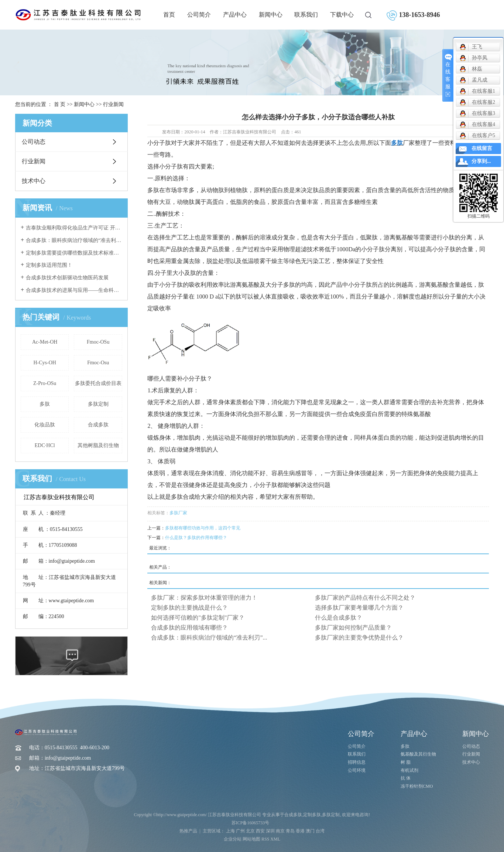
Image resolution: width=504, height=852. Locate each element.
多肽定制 (98, 404)
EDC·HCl (45, 445)
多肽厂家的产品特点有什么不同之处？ (365, 598)
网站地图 (251, 839)
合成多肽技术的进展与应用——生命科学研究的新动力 (74, 290)
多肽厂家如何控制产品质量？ (353, 628)
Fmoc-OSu (98, 342)
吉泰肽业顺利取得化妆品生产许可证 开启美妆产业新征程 (74, 228)
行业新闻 (113, 104)
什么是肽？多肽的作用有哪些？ (196, 538)
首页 (169, 15)
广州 (240, 831)
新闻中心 (271, 15)
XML (275, 839)
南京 (280, 831)
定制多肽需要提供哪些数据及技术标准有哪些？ (74, 253)
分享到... (481, 161)
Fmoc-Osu (98, 363)
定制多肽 (312, 815)
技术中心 (34, 181)
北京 (250, 831)
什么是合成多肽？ (339, 618)
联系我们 (306, 15)
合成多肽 (98, 425)
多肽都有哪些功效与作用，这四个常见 (203, 528)
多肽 (45, 404)
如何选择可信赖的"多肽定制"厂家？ (198, 618)
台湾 (320, 831)
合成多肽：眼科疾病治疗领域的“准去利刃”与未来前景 (74, 240)
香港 (300, 831)
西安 (260, 831)
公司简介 (199, 15)
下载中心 (342, 15)
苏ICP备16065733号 (251, 823)
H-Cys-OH (44, 363)
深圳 (270, 831)
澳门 (310, 831)
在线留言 (482, 148)
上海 (230, 831)
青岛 (290, 831)
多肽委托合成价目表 (98, 383)
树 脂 (406, 762)
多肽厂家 (178, 513)
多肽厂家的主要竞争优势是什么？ (359, 638)
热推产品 (188, 831)
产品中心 (235, 15)
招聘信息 (357, 762)
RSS (265, 839)
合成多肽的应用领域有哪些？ (189, 628)
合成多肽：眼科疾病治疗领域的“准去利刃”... (209, 638)
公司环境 (357, 770)
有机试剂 (409, 770)
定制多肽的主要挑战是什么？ (189, 608)
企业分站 (233, 839)
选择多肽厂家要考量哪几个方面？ (359, 608)
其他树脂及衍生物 (98, 445)
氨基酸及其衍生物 (418, 754)
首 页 (60, 104)
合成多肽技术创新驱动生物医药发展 (67, 278)
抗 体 (406, 778)
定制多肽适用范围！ (49, 265)
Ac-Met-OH (45, 342)
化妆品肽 (45, 425)
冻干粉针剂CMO (417, 786)
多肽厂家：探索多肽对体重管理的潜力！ (204, 598)
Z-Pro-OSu (45, 383)
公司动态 (34, 142)
